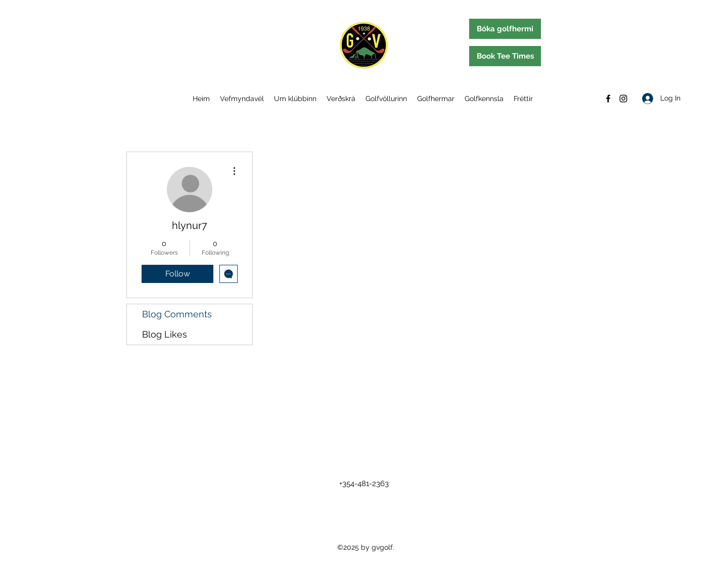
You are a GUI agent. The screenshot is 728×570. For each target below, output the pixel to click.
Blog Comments (177, 314)
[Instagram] (623, 99)
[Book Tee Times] (505, 56)
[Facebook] (608, 99)
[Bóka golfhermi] (505, 29)
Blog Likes (165, 334)
